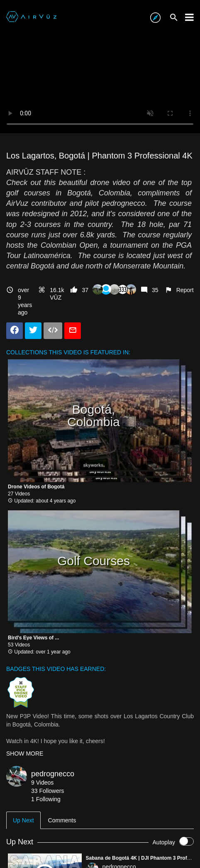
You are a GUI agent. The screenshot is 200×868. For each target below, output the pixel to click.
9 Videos (42, 783)
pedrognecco (53, 774)
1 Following (46, 799)
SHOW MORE (25, 753)
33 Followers (48, 791)
